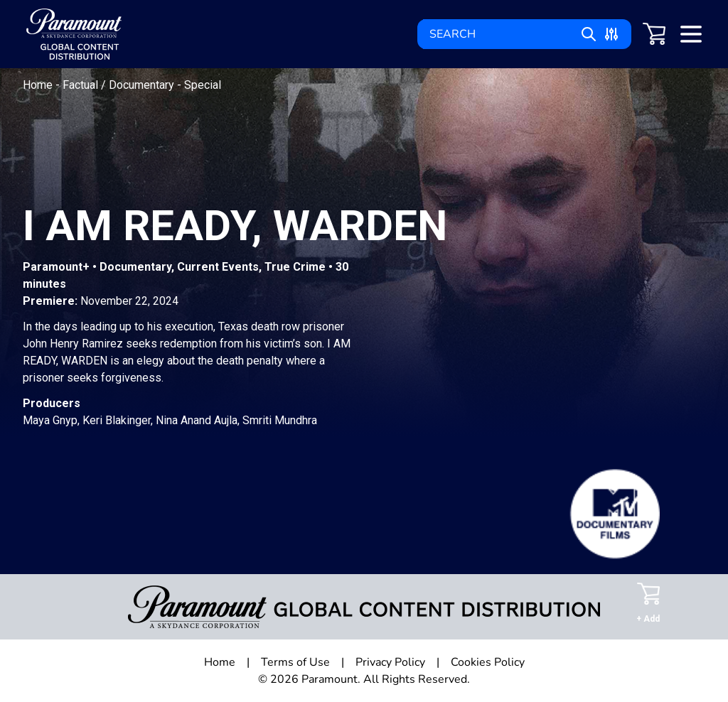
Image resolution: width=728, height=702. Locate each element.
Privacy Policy (390, 662)
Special (203, 85)
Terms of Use (295, 662)
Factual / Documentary (120, 85)
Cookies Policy (488, 662)
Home (39, 85)
